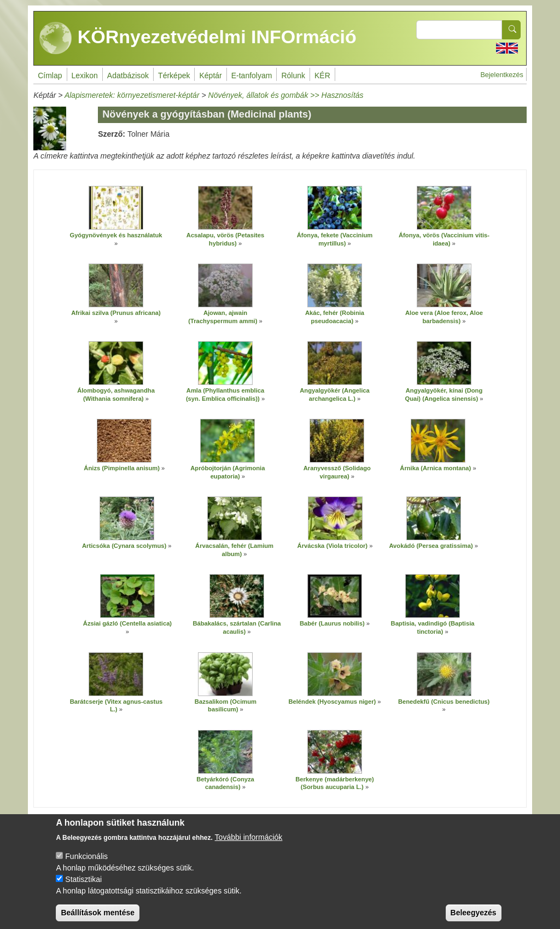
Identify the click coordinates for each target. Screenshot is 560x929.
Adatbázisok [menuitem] (128, 75)
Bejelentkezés (501, 75)
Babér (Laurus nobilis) (332, 623)
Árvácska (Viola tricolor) (333, 546)
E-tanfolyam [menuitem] (252, 75)
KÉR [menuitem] (322, 75)
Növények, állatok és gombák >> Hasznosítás (286, 95)
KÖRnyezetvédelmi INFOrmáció (198, 38)
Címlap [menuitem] (50, 75)
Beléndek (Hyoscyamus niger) (332, 702)
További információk (249, 844)
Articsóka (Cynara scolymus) (124, 546)
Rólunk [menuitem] (293, 75)
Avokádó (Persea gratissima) (431, 546)
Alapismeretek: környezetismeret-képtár (132, 95)
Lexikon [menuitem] (85, 75)
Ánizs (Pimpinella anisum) (122, 468)
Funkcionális (86, 863)
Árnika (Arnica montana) (435, 468)
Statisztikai (83, 886)
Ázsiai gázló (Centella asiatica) (127, 623)
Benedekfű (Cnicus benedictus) (444, 702)
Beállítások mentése (98, 920)
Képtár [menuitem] (210, 75)
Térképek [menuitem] (174, 75)
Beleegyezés (474, 920)
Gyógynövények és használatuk (116, 235)
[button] (116, 208)
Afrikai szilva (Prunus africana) (116, 313)
